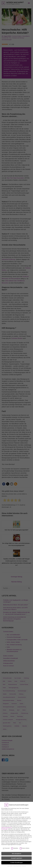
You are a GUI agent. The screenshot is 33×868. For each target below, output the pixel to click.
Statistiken (15, 847)
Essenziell (6, 847)
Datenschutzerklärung (6, 826)
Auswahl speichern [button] (17, 857)
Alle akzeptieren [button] (16, 853)
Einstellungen (4, 828)
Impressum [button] (24, 865)
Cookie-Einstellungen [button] (17, 861)
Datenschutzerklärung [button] (17, 865)
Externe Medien (25, 847)
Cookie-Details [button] (10, 865)
